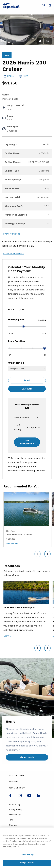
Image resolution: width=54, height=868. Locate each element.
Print (26, 76)
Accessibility (15, 815)
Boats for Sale (16, 775)
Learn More (9, 636)
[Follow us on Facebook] (10, 797)
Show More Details (13, 253)
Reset (27, 380)
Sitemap (13, 825)
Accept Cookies (27, 863)
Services (13, 781)
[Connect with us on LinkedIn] (39, 797)
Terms (12, 820)
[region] (27, 848)
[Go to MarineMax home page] (27, 6)
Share (10, 76)
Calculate (27, 389)
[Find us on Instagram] (20, 797)
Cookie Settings (27, 854)
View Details (12, 543)
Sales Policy (14, 804)
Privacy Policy (15, 809)
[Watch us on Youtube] (29, 797)
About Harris (27, 757)
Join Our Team (17, 788)
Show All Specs (12, 234)
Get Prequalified (27, 442)
